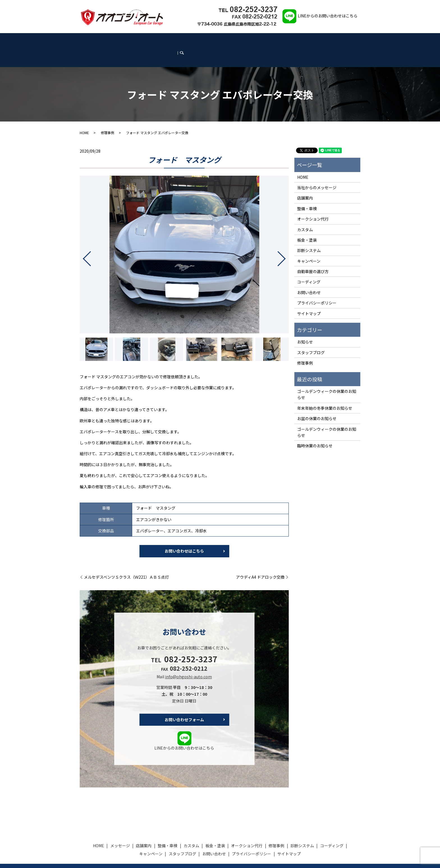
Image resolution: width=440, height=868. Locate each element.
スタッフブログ (313, 40)
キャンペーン (288, 40)
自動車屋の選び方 (313, 251)
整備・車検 (140, 40)
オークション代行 (201, 40)
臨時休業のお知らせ (315, 426)
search (357, 39)
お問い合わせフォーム (184, 701)
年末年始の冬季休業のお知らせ (325, 388)
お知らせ (305, 322)
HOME (89, 40)
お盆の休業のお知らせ (317, 398)
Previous (82, 237)
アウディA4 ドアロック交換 (260, 558)
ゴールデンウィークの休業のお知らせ (327, 374)
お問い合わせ (337, 40)
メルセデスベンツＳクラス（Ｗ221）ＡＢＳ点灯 (126, 558)
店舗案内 (122, 40)
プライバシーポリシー (317, 283)
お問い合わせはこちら (184, 532)
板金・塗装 (176, 40)
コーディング (266, 40)
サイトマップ (309, 294)
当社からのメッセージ (317, 168)
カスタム (158, 40)
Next (286, 237)
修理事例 (223, 40)
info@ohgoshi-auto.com (188, 658)
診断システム (243, 40)
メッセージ (105, 40)
